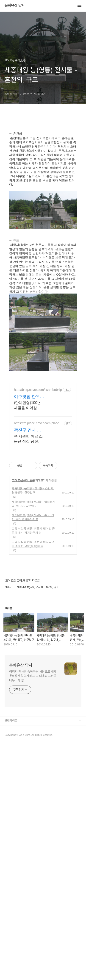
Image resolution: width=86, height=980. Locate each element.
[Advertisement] (43, 407)
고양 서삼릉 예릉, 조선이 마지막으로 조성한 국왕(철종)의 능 (33, 636)
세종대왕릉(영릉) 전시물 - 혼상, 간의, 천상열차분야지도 (33, 609)
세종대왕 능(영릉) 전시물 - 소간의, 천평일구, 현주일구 (33, 582)
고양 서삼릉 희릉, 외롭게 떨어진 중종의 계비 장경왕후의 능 (33, 623)
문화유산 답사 (15, 6)
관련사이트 (11, 812)
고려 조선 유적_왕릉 (23, 572)
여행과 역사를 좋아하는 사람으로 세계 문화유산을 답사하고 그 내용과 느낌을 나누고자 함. (33, 768)
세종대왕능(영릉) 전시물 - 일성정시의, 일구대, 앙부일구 (33, 596)
